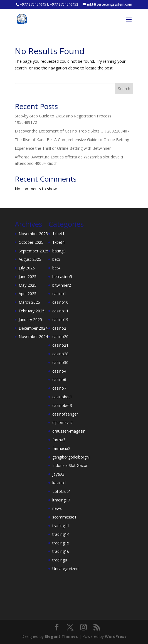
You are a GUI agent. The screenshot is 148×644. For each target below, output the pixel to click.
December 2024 (33, 328)
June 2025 (28, 277)
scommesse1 (64, 517)
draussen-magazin (69, 431)
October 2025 (31, 242)
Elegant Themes (61, 636)
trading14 (61, 534)
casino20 (60, 337)
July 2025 (27, 268)
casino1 (59, 294)
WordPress (116, 636)
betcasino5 (62, 277)
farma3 (59, 440)
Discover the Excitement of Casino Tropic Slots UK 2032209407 (72, 131)
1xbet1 (58, 234)
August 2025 (30, 259)
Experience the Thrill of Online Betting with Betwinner (63, 148)
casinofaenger (65, 414)
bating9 (59, 251)
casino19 (60, 319)
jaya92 (58, 474)
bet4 (56, 268)
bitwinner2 (62, 285)
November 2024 (33, 337)
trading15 (61, 543)
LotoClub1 (62, 491)
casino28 (60, 354)
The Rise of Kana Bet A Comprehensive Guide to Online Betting (72, 140)
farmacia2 (61, 448)
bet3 (56, 259)
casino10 (60, 302)
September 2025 (34, 251)
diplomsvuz (62, 422)
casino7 (59, 388)
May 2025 (28, 285)
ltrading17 (61, 500)
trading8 (60, 560)
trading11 (61, 526)
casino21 (60, 345)
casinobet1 (62, 397)
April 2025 (28, 294)
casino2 (59, 328)
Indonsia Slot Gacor (70, 465)
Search (124, 89)
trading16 (61, 551)
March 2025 (29, 302)
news (57, 508)
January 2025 (30, 319)
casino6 (59, 379)
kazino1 (59, 483)
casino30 (60, 362)
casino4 (59, 371)
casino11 (60, 311)
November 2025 (33, 234)
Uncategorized (65, 569)
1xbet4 (58, 242)
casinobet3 (62, 405)
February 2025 (32, 311)
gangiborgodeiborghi (71, 457)
